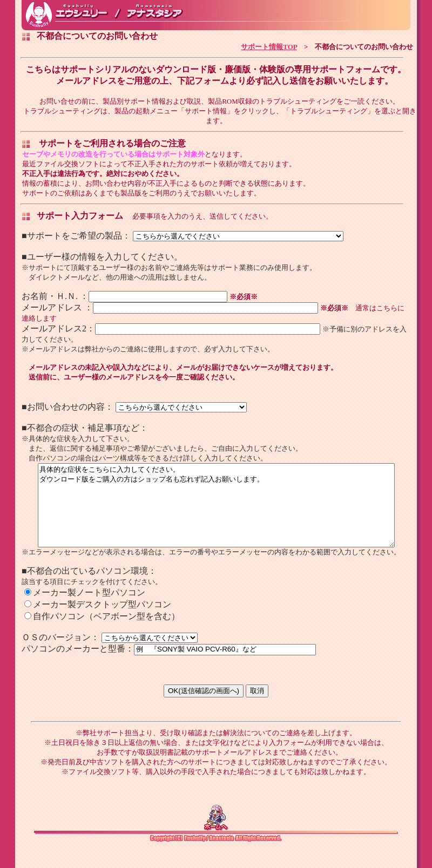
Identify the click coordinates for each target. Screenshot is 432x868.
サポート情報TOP (269, 46)
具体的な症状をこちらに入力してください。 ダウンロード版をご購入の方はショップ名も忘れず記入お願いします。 (216, 513)
